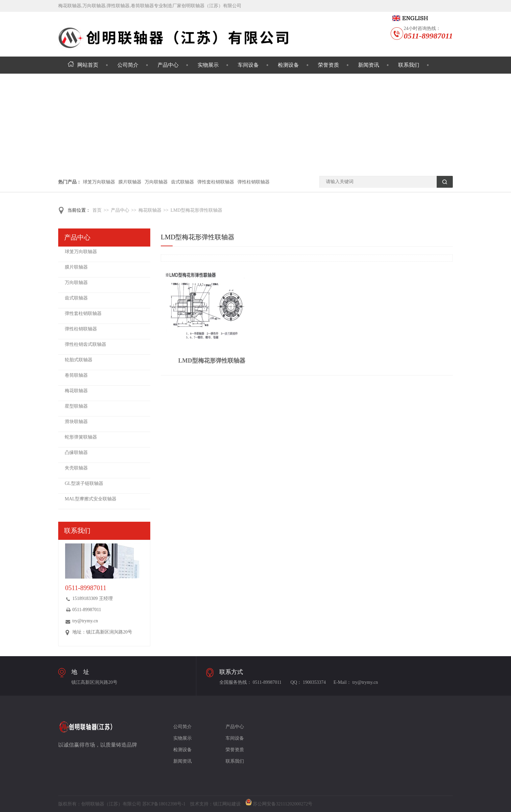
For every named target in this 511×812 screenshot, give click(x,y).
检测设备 (288, 65)
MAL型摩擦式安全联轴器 (91, 499)
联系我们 (409, 65)
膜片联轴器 (130, 182)
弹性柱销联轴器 (254, 182)
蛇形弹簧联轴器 (81, 437)
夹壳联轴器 (76, 468)
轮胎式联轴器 (79, 360)
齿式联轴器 (183, 182)
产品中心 (168, 65)
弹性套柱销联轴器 (216, 182)
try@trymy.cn (85, 621)
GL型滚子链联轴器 (84, 483)
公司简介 (128, 65)
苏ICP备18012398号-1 (164, 804)
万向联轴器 (156, 182)
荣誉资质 (328, 65)
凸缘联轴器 (76, 453)
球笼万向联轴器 (99, 182)
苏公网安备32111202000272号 (279, 804)
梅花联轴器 (150, 210)
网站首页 (83, 65)
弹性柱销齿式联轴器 (85, 344)
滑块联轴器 (76, 422)
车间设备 (248, 65)
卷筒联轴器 (76, 375)
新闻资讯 (369, 65)
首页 (97, 210)
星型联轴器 (76, 406)
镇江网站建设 (227, 804)
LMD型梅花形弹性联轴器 (196, 210)
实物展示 (208, 65)
